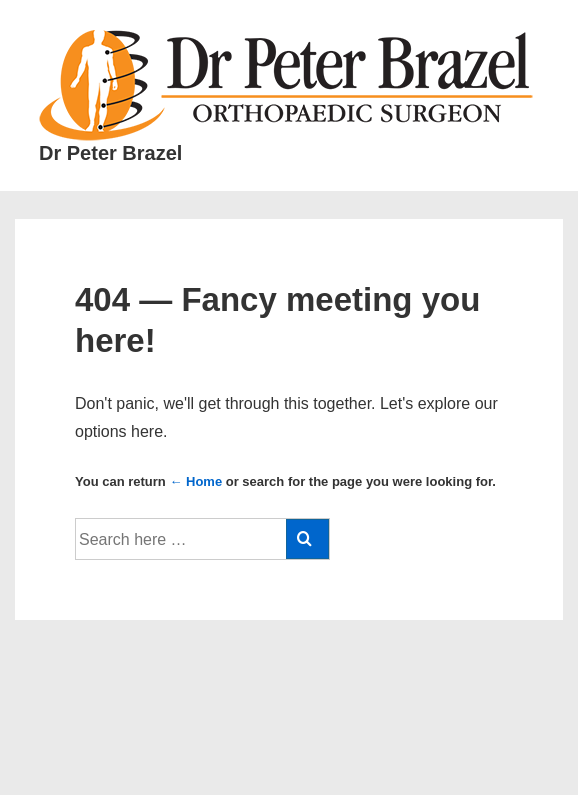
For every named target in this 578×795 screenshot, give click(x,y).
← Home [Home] (195, 481)
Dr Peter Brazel (110, 153)
